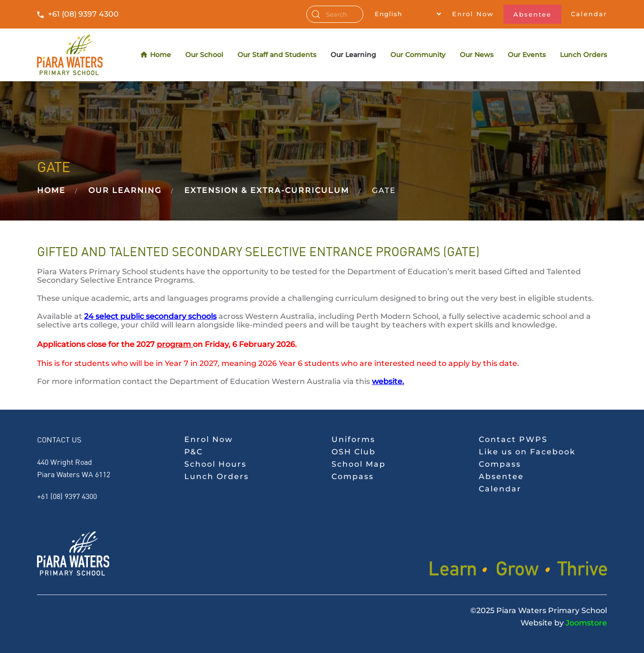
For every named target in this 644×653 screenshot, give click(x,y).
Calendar (589, 14)
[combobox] (335, 14)
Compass (353, 476)
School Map (359, 464)
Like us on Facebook (527, 452)
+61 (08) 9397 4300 (83, 14)
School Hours (215, 464)
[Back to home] (70, 55)
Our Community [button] (418, 55)
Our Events (527, 55)
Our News (477, 55)
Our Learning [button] (353, 55)
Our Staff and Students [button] (277, 55)
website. (388, 381)
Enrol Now (473, 14)
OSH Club (354, 452)
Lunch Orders (583, 55)
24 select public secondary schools (150, 316)
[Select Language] (408, 14)
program (174, 344)
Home (156, 55)
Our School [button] (204, 55)
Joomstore (586, 623)
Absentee (532, 14)
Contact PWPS (513, 439)
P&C (194, 452)
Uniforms (353, 439)
